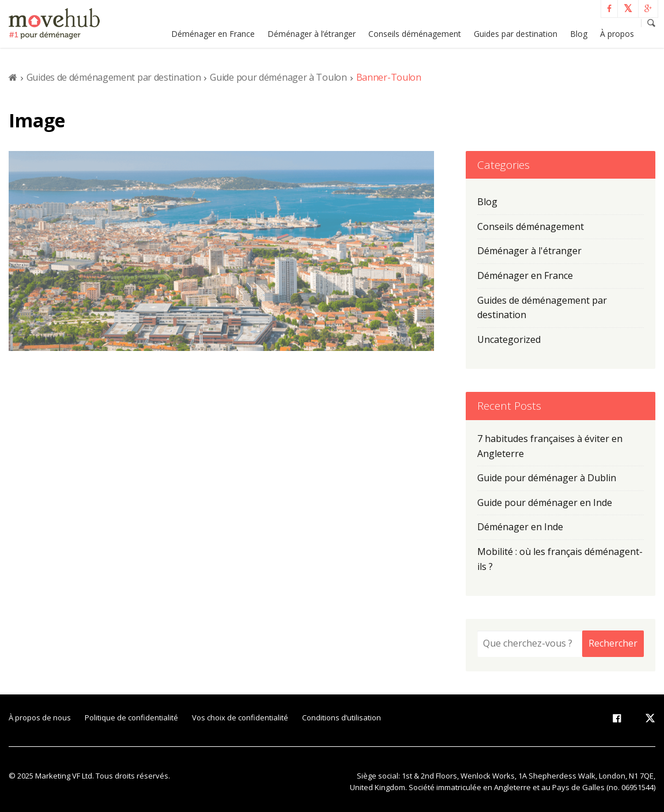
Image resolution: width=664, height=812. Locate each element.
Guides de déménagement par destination (114, 77)
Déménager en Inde (520, 527)
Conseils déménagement (415, 34)
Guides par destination (516, 34)
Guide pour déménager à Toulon (278, 77)
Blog (579, 34)
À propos (617, 34)
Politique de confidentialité (131, 717)
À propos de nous (40, 717)
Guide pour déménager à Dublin (547, 478)
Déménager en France (213, 34)
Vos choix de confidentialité (240, 717)
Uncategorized (509, 339)
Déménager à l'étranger (529, 251)
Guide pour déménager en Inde (545, 503)
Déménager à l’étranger (312, 34)
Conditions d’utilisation (342, 717)
